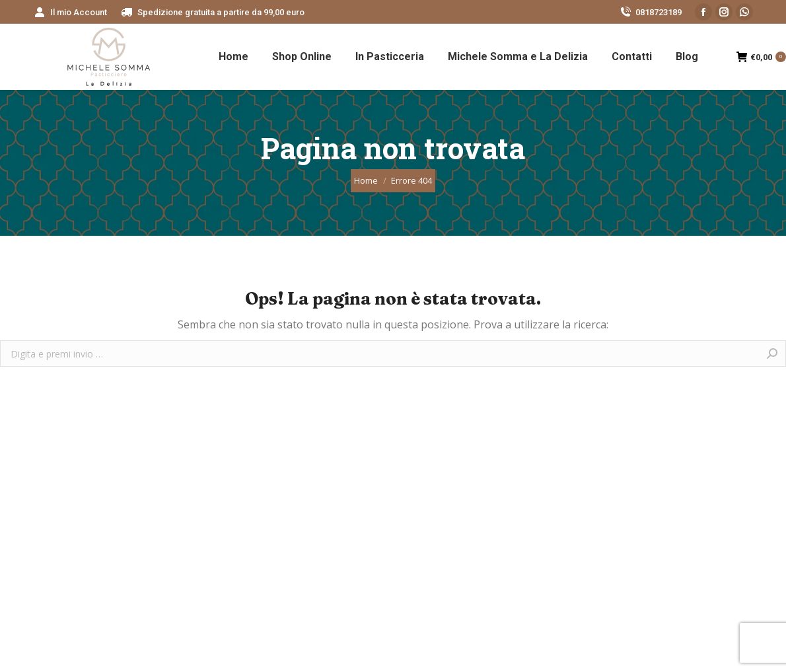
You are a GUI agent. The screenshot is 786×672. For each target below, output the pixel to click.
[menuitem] (70, 12)
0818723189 (650, 12)
